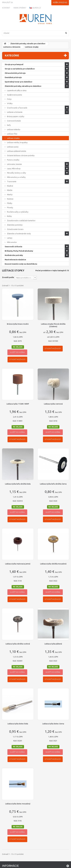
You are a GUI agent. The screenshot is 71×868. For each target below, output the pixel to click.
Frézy (9, 99)
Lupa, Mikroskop (14, 168)
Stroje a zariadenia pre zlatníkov (20, 69)
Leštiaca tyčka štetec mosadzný (18, 804)
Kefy (9, 125)
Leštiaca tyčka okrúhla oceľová (18, 644)
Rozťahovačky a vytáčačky (17, 212)
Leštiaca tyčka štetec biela (18, 724)
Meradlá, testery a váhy (16, 173)
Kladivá (10, 186)
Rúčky (9, 216)
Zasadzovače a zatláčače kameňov (21, 220)
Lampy (9, 238)
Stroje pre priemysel (14, 64)
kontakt (6, 8)
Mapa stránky (20, 8)
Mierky (9, 194)
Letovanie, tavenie (14, 164)
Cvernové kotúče (14, 121)
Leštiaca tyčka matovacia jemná (18, 564)
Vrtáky (9, 103)
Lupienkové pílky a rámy (16, 90)
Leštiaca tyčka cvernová (53, 404)
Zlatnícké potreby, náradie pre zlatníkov (28, 44)
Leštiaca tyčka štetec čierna (53, 724)
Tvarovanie (11, 181)
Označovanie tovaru (15, 229)
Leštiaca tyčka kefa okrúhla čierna (53, 484)
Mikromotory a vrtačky (16, 177)
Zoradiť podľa (8, 277)
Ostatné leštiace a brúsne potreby (21, 155)
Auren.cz (35, 8)
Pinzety (10, 207)
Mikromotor (12, 242)
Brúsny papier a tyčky (15, 116)
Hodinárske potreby (14, 255)
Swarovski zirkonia (13, 247)
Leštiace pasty (12, 147)
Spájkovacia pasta (14, 95)
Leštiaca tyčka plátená (53, 644)
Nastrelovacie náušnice (15, 260)
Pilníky (9, 203)
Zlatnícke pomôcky (15, 225)
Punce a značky (13, 160)
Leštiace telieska (13, 129)
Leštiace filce (12, 134)
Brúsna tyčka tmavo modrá (18, 324)
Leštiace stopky (13, 138)
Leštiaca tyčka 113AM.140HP (18, 404)
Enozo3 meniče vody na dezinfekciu (21, 264)
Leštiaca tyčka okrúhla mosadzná (53, 564)
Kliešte (9, 190)
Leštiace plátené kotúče (16, 151)
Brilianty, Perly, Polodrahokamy (19, 251)
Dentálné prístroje (13, 77)
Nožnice (10, 199)
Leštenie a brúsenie (12, 47)
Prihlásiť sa (7, 2)
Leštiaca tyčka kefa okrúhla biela (18, 484)
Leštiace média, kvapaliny (17, 142)
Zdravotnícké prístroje (15, 73)
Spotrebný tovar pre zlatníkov (18, 82)
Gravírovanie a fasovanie (17, 108)
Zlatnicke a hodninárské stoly (19, 234)
